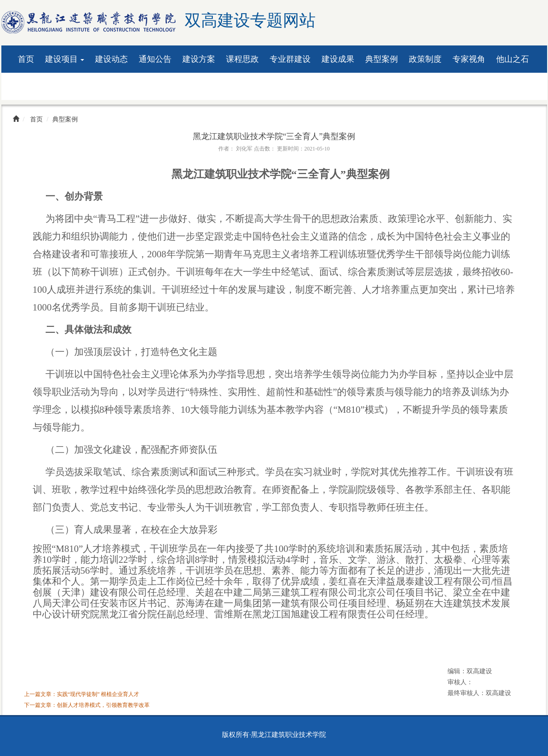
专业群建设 (290, 59)
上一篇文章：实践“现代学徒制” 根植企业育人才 (82, 694)
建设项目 (65, 59)
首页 (26, 59)
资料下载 (34, 86)
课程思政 (242, 59)
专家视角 (469, 59)
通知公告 (155, 59)
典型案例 (382, 59)
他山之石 (513, 59)
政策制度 (425, 59)
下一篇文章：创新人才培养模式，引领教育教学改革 (87, 705)
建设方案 (199, 59)
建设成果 (338, 59)
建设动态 (111, 59)
